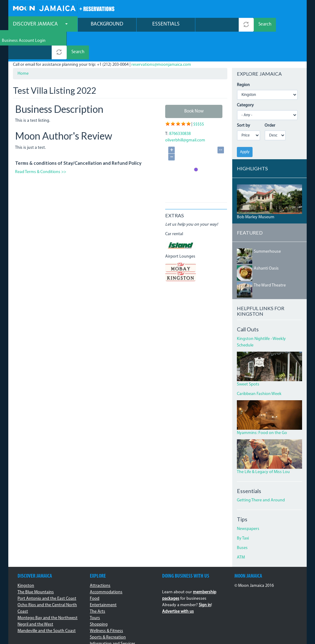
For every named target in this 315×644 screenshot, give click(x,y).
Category (245, 78)
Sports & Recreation (108, 610)
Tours (95, 591)
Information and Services (113, 617)
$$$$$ (199, 98)
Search (265, 25)
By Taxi (243, 512)
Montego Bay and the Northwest (48, 591)
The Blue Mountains (36, 565)
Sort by (243, 99)
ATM (241, 531)
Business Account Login (280, 9)
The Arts (98, 585)
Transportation (104, 623)
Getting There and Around (261, 474)
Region (243, 58)
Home (23, 47)
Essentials (166, 25)
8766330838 (180, 107)
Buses (242, 521)
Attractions (100, 559)
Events (96, 630)
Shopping (99, 597)
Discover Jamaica (40, 25)
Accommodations (106, 565)
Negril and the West (35, 597)
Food (95, 572)
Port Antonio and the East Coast (47, 572)
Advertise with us (178, 585)
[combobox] (217, 25)
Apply (245, 125)
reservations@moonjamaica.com (161, 38)
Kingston (26, 559)
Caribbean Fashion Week (259, 367)
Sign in (205, 578)
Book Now (194, 84)
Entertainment (103, 578)
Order (270, 99)
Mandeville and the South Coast (47, 604)
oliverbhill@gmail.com (185, 114)
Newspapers (248, 502)
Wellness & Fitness (106, 604)
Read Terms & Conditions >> (41, 145)
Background (107, 25)
